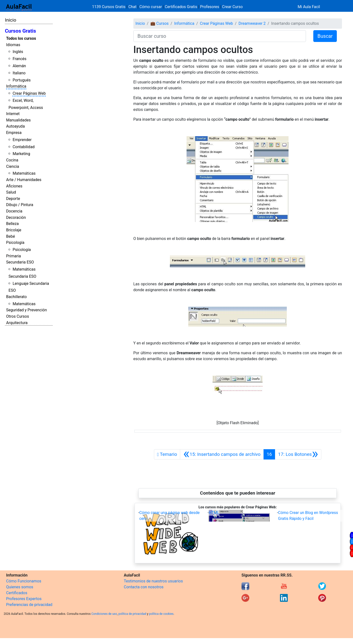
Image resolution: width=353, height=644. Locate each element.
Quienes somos (20, 587)
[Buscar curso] (220, 36)
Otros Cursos (18, 316)
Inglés (18, 52)
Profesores (210, 7)
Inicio (11, 20)
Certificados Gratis (181, 7)
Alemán (19, 66)
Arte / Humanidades (24, 180)
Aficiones (14, 186)
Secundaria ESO (20, 262)
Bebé (11, 236)
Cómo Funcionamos (24, 581)
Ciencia (13, 166)
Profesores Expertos (24, 599)
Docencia (14, 211)
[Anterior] (222, 454)
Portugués (22, 80)
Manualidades (18, 120)
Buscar (325, 36)
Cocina (12, 160)
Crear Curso (232, 7)
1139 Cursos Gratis (109, 7)
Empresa (14, 133)
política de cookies (161, 614)
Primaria (13, 256)
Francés (19, 59)
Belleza (12, 224)
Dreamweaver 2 (252, 23)
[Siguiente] (298, 454)
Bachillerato (16, 297)
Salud (11, 192)
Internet (13, 114)
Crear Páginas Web (29, 93)
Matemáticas (24, 173)
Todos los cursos (21, 38)
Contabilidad (24, 147)
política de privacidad (132, 614)
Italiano (19, 73)
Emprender (22, 140)
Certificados (17, 593)
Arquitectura (17, 323)
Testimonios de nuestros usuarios (153, 581)
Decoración (16, 217)
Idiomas (13, 45)
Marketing (21, 154)
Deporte (13, 199)
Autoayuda (15, 126)
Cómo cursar (151, 7)
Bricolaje (14, 230)
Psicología (15, 243)
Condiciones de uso (104, 614)
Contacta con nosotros (144, 587)
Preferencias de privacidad (29, 605)
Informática (16, 86)
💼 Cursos (160, 23)
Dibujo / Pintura (20, 205)
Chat (132, 7)
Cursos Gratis (20, 31)
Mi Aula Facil (309, 7)
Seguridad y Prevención (26, 310)
